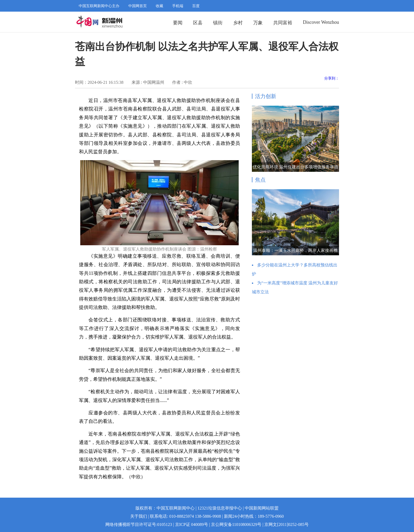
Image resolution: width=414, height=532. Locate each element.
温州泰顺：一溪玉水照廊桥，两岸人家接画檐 (295, 250)
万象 (258, 23)
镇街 (218, 23)
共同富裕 (283, 23)
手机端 (178, 6)
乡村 (238, 23)
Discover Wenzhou (321, 22)
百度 (196, 6)
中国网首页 (138, 6)
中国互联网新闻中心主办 (99, 6)
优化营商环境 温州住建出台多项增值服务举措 (295, 167)
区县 (198, 23)
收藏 (159, 6)
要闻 (178, 23)
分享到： (332, 78)
